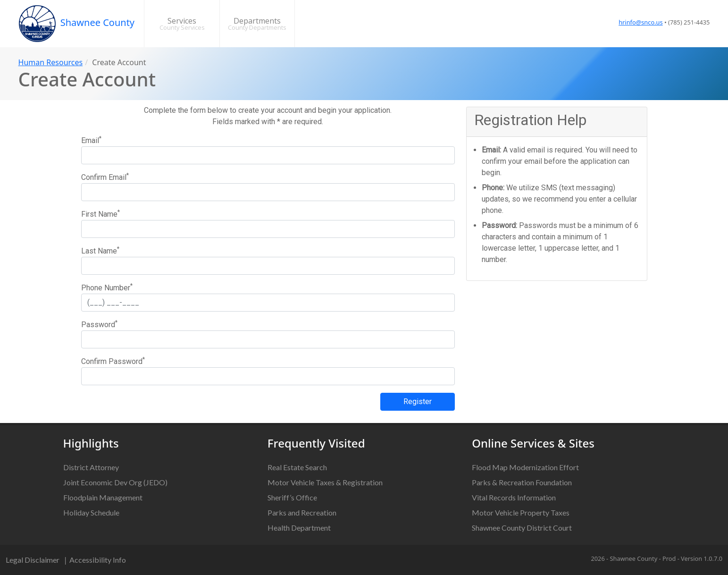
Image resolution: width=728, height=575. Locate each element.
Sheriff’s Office (292, 497)
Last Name (100, 250)
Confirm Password (113, 361)
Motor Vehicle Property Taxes (521, 512)
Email (91, 140)
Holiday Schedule (91, 512)
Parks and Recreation (302, 512)
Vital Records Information (514, 497)
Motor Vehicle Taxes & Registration (325, 482)
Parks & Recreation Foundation (522, 482)
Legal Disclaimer (33, 560)
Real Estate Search (297, 467)
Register (418, 402)
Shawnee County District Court (522, 528)
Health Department (299, 528)
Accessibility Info (98, 560)
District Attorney (91, 467)
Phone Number (107, 287)
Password (99, 324)
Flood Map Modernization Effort (525, 467)
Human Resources (51, 62)
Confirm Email (105, 177)
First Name (100, 214)
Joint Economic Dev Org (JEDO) (115, 482)
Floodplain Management (103, 497)
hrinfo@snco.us (640, 22)
